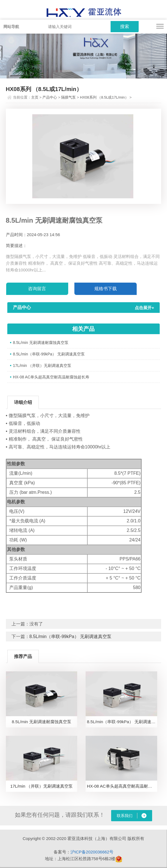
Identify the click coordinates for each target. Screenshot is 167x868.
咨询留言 (37, 289)
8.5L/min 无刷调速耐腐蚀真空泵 (41, 343)
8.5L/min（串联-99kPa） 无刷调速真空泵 (49, 354)
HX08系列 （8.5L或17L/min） (104, 97)
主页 (35, 97)
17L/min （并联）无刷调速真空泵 (42, 366)
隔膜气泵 (68, 97)
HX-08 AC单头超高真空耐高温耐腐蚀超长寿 (51, 377)
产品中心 (50, 97)
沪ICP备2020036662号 (92, 852)
